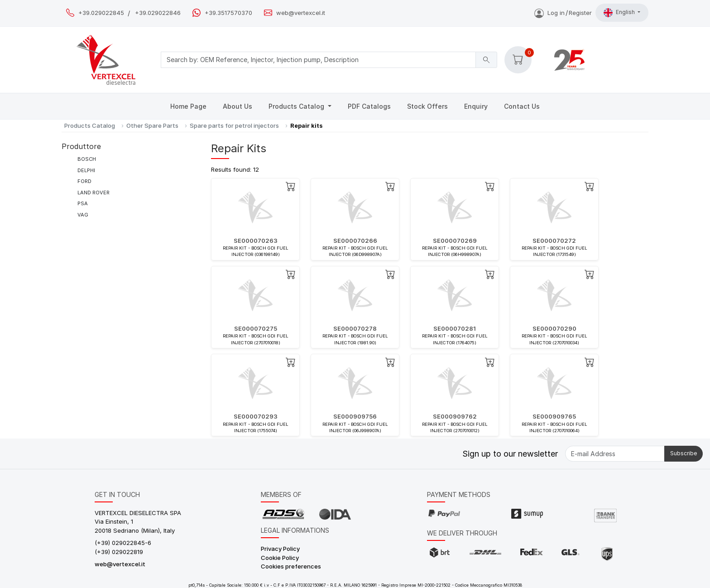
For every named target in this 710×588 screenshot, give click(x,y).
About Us (237, 106)
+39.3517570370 (228, 13)
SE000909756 (355, 416)
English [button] (620, 13)
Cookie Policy (280, 558)
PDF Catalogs (369, 106)
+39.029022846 (158, 13)
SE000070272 (554, 241)
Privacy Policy (280, 549)
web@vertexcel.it (301, 13)
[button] (518, 60)
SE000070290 (554, 328)
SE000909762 (455, 416)
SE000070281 (455, 328)
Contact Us (522, 106)
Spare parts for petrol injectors (234, 125)
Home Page (188, 106)
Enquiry (476, 106)
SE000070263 (256, 241)
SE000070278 (355, 328)
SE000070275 (256, 328)
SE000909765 (554, 416)
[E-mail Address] (615, 454)
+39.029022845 (101, 13)
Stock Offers (427, 106)
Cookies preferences (291, 566)
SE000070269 (455, 241)
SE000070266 (355, 241)
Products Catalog (297, 106)
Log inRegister (563, 13)
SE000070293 (256, 416)
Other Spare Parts (152, 125)
